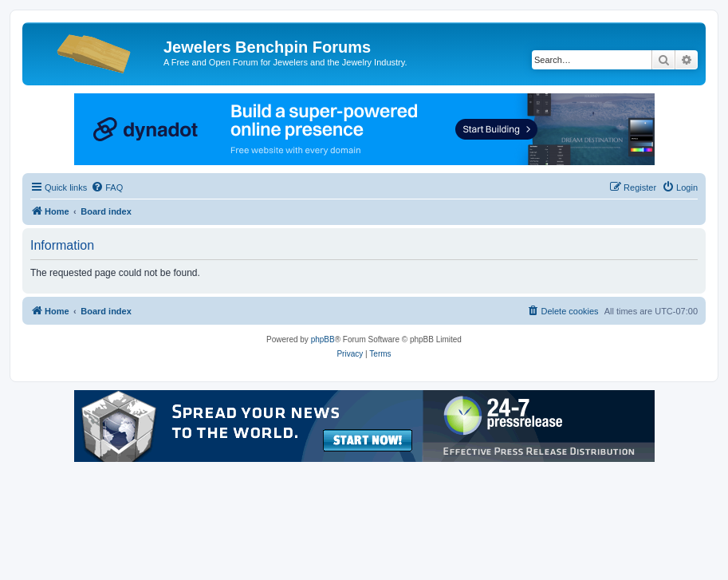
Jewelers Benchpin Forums (267, 47)
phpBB (323, 339)
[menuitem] (107, 187)
